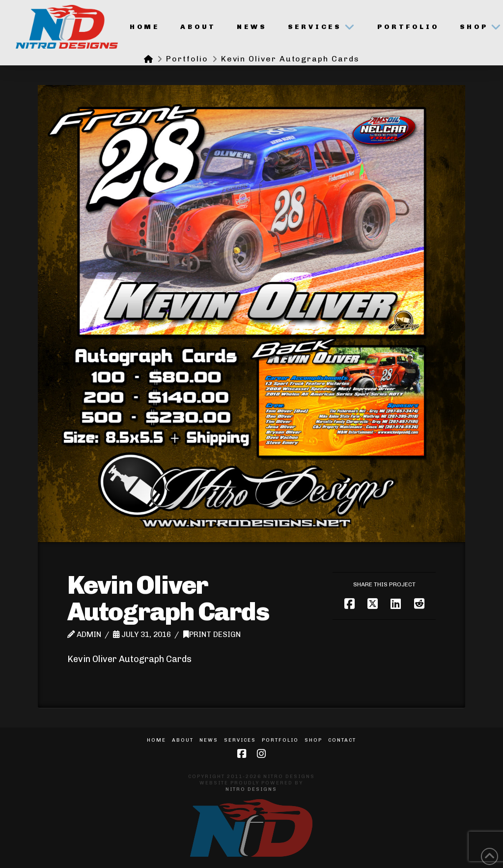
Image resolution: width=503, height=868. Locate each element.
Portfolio (280, 740)
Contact (342, 740)
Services (240, 740)
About (183, 740)
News (209, 740)
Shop (313, 740)
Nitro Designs (251, 789)
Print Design (212, 635)
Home (156, 740)
